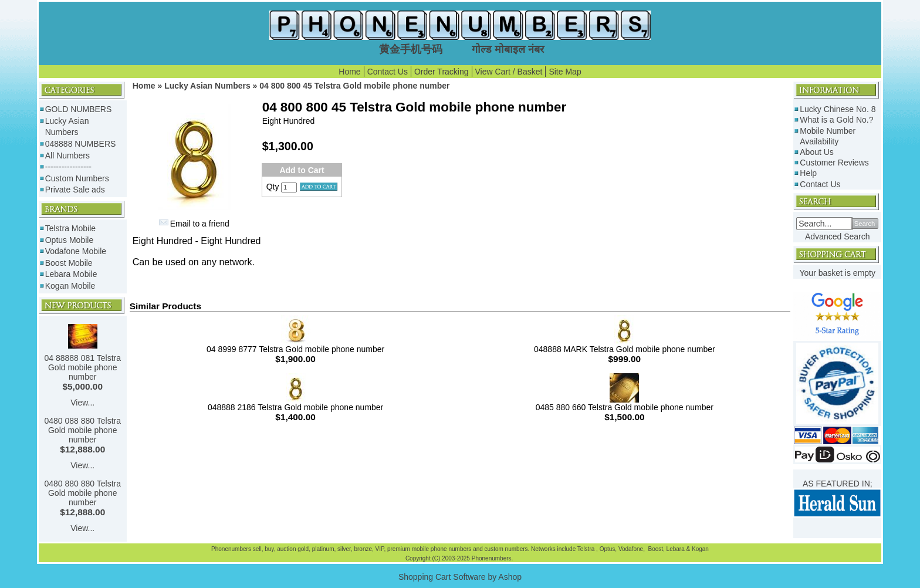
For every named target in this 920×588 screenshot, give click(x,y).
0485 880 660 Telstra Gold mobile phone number (625, 407)
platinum (323, 549)
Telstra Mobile (70, 228)
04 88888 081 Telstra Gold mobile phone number (82, 367)
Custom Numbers (77, 178)
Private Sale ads (75, 190)
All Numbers (67, 156)
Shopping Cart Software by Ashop (460, 577)
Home (349, 72)
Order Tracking (442, 72)
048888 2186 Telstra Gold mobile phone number (295, 407)
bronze (363, 549)
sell (257, 549)
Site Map (565, 72)
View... (82, 403)
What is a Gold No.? (836, 120)
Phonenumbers (231, 549)
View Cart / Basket (509, 72)
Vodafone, (632, 549)
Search (865, 224)
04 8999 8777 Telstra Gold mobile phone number (295, 349)
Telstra (587, 549)
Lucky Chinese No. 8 (838, 109)
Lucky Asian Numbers (207, 86)
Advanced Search (838, 236)
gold (303, 549)
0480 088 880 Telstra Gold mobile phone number (82, 430)
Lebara (675, 549)
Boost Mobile (69, 263)
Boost (655, 549)
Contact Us (388, 72)
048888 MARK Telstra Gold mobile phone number (625, 349)
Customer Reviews (834, 163)
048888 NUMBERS (81, 144)
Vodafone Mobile (76, 251)
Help (808, 173)
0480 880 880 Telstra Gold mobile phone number (82, 493)
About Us (817, 152)
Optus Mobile (69, 240)
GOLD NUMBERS (79, 109)
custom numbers (505, 549)
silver (344, 549)
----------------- (68, 167)
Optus (608, 549)
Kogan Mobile (70, 286)
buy (269, 549)
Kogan (699, 549)
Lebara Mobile (71, 274)
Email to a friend (200, 224)
